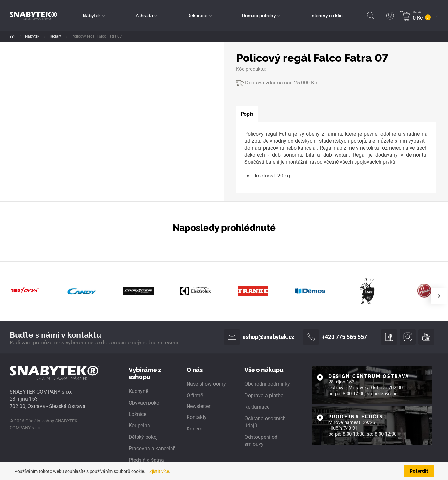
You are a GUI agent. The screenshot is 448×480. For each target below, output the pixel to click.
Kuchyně (138, 391)
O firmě (195, 395)
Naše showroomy (206, 384)
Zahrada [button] (144, 15)
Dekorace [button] (197, 15)
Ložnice (137, 414)
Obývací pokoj (90, 36)
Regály (119, 36)
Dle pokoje (59, 36)
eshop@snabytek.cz (259, 337)
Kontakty (197, 417)
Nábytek (33, 36)
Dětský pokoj (143, 437)
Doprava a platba (264, 395)
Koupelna (139, 425)
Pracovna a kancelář (152, 449)
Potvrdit (419, 471)
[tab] (247, 114)
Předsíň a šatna (146, 460)
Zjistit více (159, 471)
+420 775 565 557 (335, 337)
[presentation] (439, 296)
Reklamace (257, 407)
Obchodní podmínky (267, 384)
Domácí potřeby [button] (259, 15)
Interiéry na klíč (327, 15)
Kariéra (195, 429)
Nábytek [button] (92, 15)
